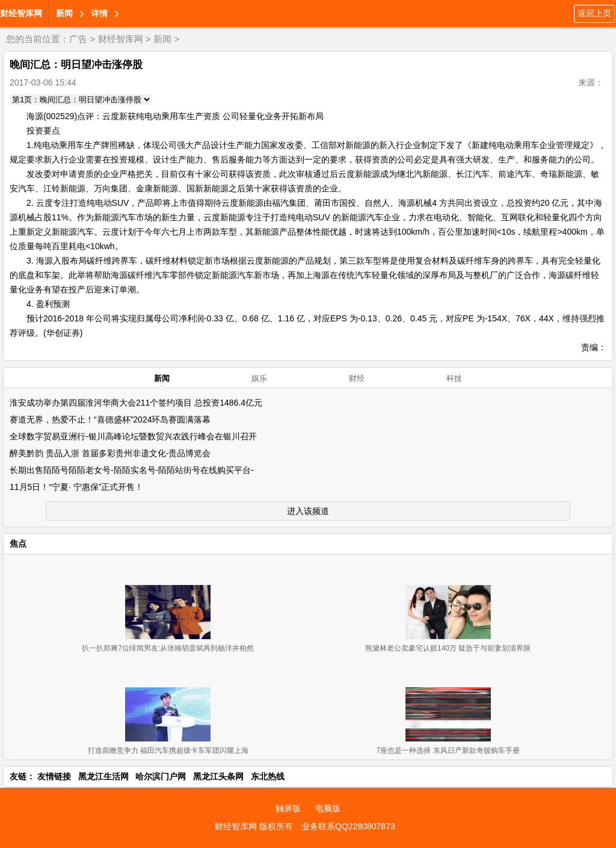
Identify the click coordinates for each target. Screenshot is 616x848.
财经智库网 (21, 13)
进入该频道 (308, 511)
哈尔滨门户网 (161, 776)
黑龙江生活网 (103, 776)
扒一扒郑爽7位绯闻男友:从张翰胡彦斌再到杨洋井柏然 (168, 648)
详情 (99, 13)
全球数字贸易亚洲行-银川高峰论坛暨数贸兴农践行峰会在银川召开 (133, 436)
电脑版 (328, 808)
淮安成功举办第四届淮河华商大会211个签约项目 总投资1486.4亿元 (136, 403)
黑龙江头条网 (218, 776)
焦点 (18, 543)
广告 (78, 39)
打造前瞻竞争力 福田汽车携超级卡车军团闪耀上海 (168, 751)
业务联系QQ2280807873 (348, 826)
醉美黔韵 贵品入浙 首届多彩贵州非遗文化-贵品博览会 (110, 453)
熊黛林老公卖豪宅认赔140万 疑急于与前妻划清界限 (448, 648)
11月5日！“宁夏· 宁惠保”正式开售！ (76, 487)
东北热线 (268, 776)
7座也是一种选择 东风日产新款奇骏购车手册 (448, 751)
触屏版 (288, 808)
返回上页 (594, 13)
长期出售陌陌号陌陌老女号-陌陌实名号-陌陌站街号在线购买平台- (132, 470)
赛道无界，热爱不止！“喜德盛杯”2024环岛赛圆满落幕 (110, 419)
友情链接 (54, 776)
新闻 (64, 13)
